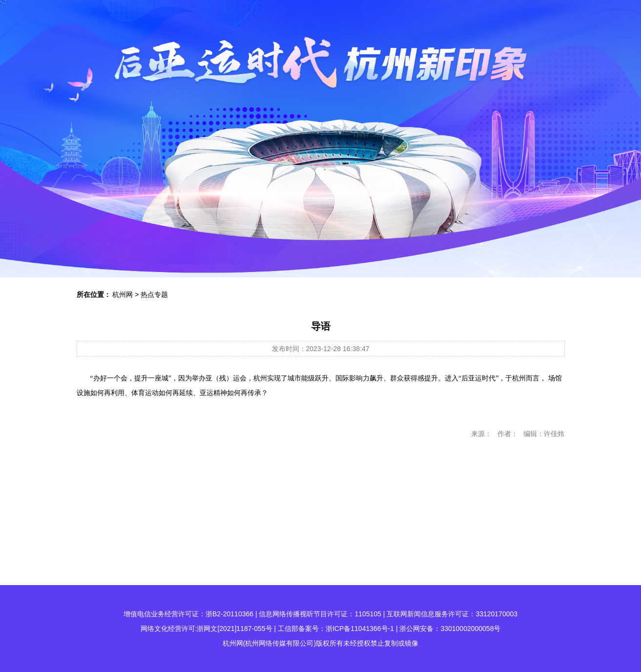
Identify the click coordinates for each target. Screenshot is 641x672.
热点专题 (154, 294)
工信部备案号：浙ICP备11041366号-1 (336, 629)
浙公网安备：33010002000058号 (450, 629)
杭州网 (123, 294)
